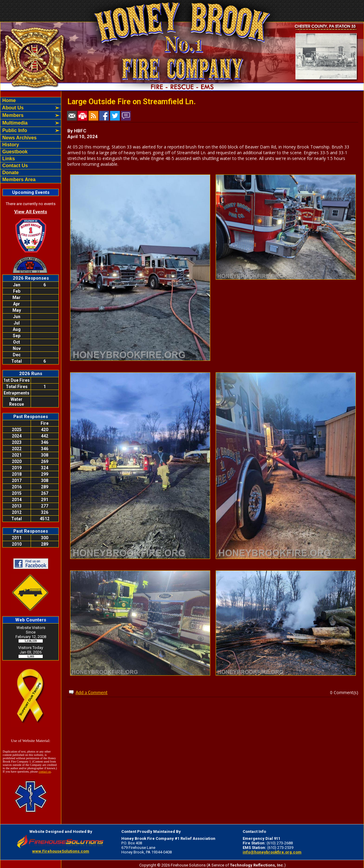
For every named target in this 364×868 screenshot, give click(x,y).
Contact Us (14, 166)
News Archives (19, 138)
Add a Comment (91, 692)
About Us (12, 108)
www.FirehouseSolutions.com (61, 851)
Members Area (18, 180)
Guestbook (14, 152)
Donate (10, 173)
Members (12, 115)
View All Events (31, 212)
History (10, 145)
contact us (45, 772)
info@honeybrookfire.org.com (272, 852)
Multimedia (14, 123)
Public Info (14, 130)
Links (8, 159)
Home (8, 100)
